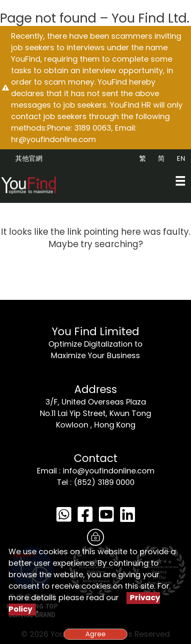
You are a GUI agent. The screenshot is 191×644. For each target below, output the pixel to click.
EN (181, 158)
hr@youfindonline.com (53, 139)
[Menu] (180, 181)
